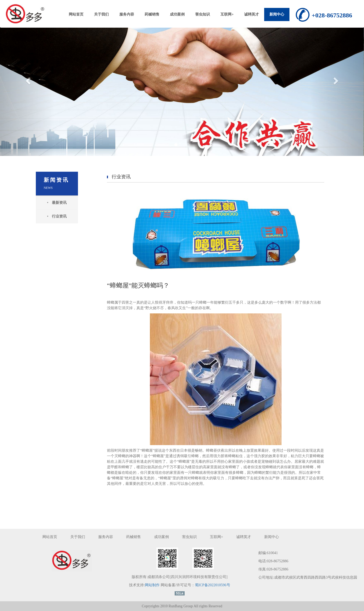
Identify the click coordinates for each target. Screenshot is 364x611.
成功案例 (177, 14)
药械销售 (152, 14)
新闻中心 (277, 14)
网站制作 (152, 585)
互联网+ (227, 14)
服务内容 (127, 14)
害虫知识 (203, 14)
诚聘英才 (252, 14)
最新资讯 (59, 203)
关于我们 (101, 14)
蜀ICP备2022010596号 (213, 585)
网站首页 (76, 14)
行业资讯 (59, 216)
